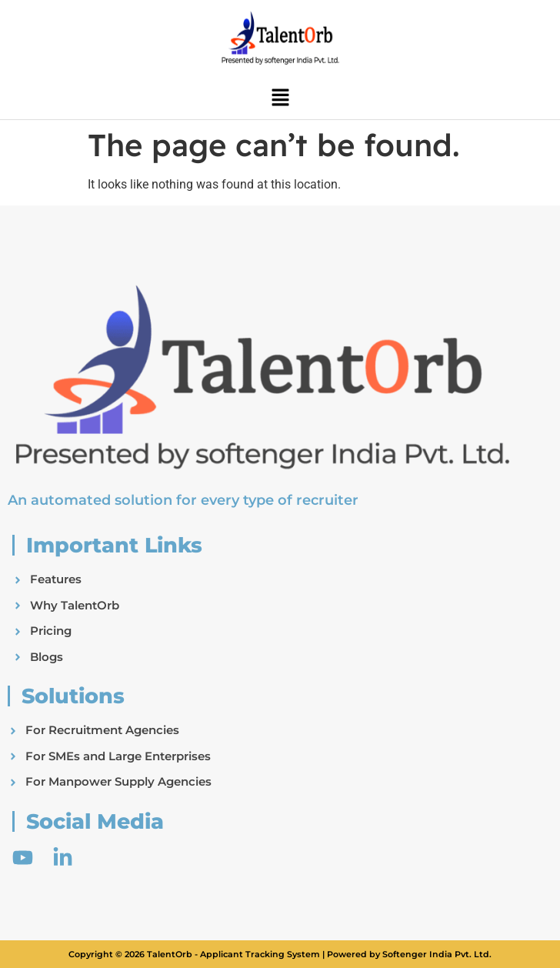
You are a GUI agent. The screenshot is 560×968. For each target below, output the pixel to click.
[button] (280, 98)
